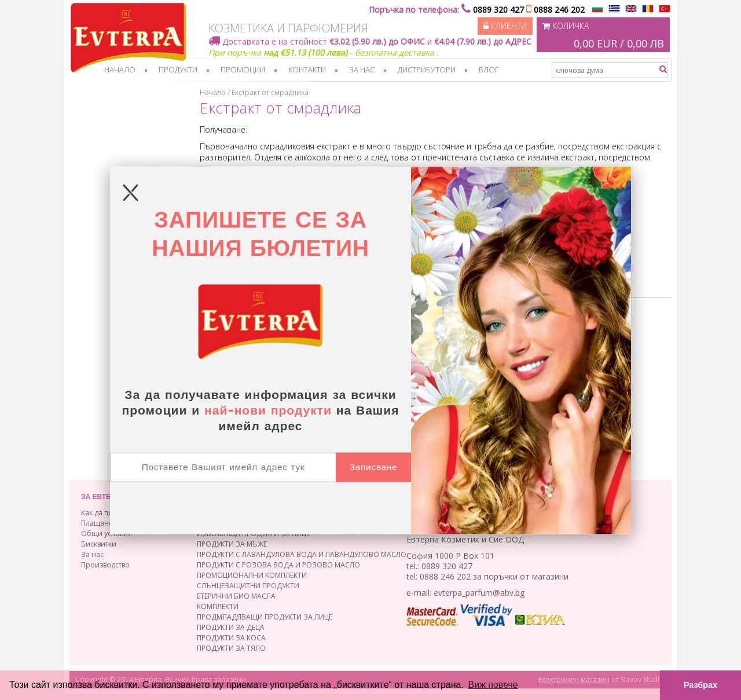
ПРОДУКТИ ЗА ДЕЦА (231, 627)
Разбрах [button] (700, 685)
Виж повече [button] (493, 685)
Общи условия (107, 534)
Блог (489, 69)
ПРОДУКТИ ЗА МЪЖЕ (232, 544)
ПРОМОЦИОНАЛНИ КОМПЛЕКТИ (252, 575)
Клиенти (505, 26)
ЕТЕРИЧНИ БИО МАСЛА (236, 596)
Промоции (243, 69)
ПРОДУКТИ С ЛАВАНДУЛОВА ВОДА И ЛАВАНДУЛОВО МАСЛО (302, 554)
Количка (603, 36)
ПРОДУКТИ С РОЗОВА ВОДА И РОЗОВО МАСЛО (278, 565)
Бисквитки (99, 544)
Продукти (178, 69)
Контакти (307, 69)
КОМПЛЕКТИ (218, 606)
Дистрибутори (427, 69)
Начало (120, 69)
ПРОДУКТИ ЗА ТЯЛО (231, 648)
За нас (362, 69)
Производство (105, 565)
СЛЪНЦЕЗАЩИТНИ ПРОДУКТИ (248, 586)
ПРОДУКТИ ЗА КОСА (231, 638)
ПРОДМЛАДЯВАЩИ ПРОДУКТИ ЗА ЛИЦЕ (265, 617)
